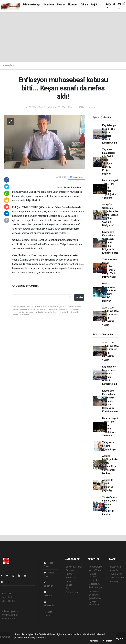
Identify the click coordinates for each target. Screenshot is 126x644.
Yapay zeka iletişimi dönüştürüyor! (110, 446)
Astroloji (114, 581)
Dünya (84, 5)
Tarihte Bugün (96, 587)
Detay (94, 641)
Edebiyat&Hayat (32, 5)
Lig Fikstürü (94, 584)
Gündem (49, 5)
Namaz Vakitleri (93, 575)
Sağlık (94, 5)
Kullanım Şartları (10, 611)
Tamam (107, 641)
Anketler (114, 570)
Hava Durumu (96, 567)
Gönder (79, 297)
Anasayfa (8, 65)
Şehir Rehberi (95, 598)
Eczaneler (94, 580)
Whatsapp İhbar (10, 615)
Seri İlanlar (94, 595)
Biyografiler (116, 574)
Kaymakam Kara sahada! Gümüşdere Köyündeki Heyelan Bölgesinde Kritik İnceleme (110, 242)
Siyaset (61, 5)
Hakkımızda (8, 594)
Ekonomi (73, 5)
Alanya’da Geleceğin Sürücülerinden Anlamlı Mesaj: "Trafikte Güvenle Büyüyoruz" (110, 215)
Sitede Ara (115, 567)
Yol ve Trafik (95, 570)
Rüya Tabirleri (117, 578)
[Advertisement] (63, 37)
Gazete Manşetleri (94, 603)
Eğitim (69, 588)
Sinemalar (94, 591)
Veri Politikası (8, 601)
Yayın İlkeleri (8, 597)
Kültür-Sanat (72, 592)
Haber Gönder (9, 619)
